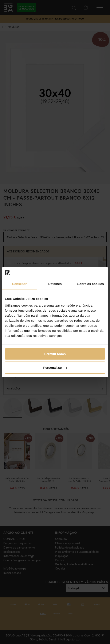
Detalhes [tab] (55, 284)
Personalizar (55, 368)
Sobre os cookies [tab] (91, 284)
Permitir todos (55, 354)
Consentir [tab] (19, 284)
